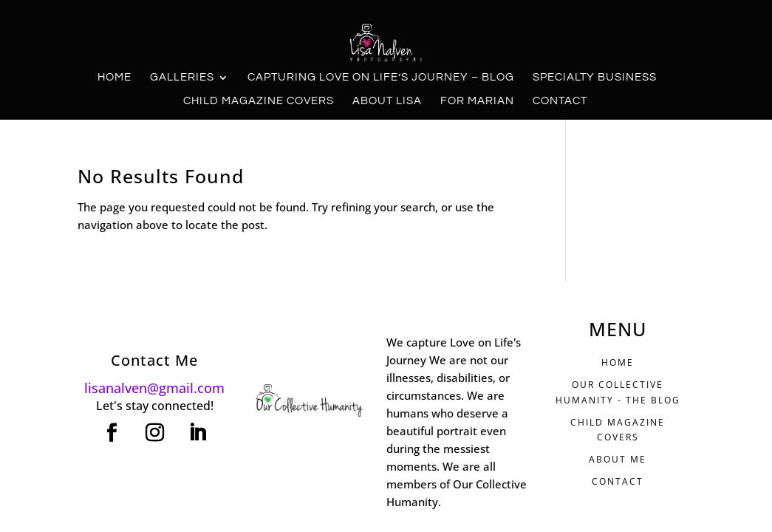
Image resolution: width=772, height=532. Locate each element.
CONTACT (618, 481)
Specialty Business (595, 78)
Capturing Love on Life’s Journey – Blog (381, 78)
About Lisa (387, 101)
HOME (618, 362)
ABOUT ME (618, 459)
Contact (560, 101)
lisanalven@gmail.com (154, 388)
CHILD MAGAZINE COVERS (618, 430)
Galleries (182, 78)
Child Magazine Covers (259, 101)
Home (115, 78)
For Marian (477, 101)
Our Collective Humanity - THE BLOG (618, 392)
